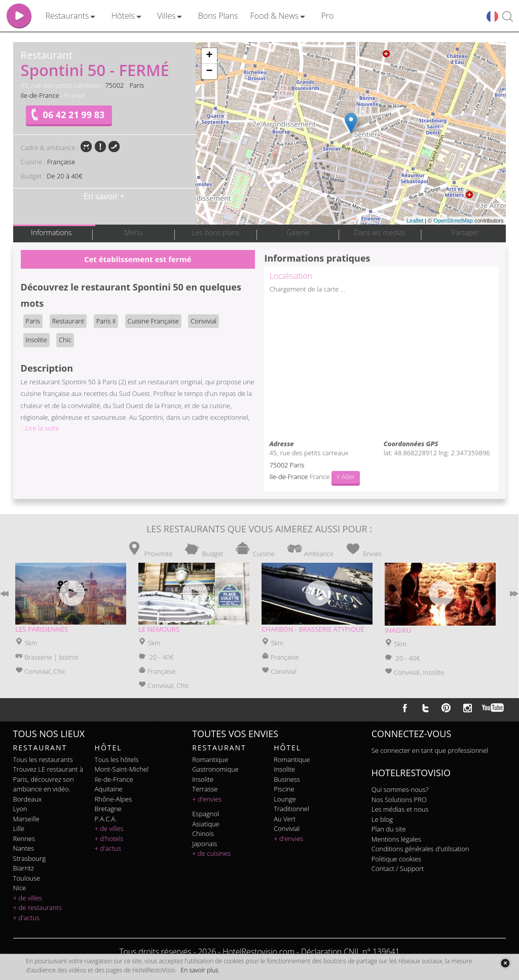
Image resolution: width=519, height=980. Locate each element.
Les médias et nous (400, 809)
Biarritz (24, 868)
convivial (287, 828)
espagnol (206, 814)
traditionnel (291, 809)
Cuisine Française (153, 321)
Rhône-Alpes (114, 799)
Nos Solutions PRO (399, 800)
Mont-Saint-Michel (122, 769)
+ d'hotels (109, 839)
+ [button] (209, 56)
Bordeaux (28, 799)
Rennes (24, 839)
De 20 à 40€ (64, 176)
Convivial (203, 321)
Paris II (106, 321)
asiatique (206, 824)
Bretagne (108, 809)
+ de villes (28, 898)
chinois (203, 833)
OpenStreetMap (453, 221)
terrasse (205, 789)
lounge (285, 799)
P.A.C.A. (106, 819)
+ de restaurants (38, 908)
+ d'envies (207, 799)
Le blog (382, 819)
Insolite (36, 340)
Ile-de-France (40, 95)
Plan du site (389, 829)
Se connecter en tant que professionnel (430, 750)
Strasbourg (29, 858)
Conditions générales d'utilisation (420, 849)
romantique (210, 759)
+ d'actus (26, 918)
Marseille (26, 819)
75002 (114, 85)
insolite (203, 779)
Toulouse (27, 878)
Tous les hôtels (117, 759)
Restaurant (68, 321)
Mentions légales (396, 839)
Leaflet (415, 221)
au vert (285, 819)
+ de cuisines (211, 853)
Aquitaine (109, 789)
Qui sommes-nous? (400, 789)
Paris (137, 85)
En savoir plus (200, 970)
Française (61, 162)
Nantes (24, 848)
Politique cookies (396, 859)
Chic (65, 340)
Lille (19, 828)
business (287, 779)
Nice (20, 888)
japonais (205, 844)
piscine (284, 789)
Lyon (20, 809)
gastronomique (215, 769)
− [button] (209, 71)
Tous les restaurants (43, 759)
